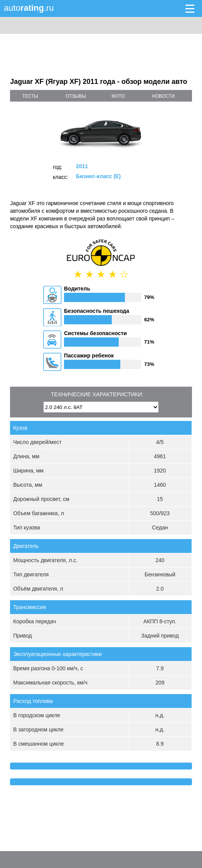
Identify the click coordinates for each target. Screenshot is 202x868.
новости (163, 96)
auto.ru (29, 8)
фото (118, 96)
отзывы (76, 96)
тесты (30, 96)
